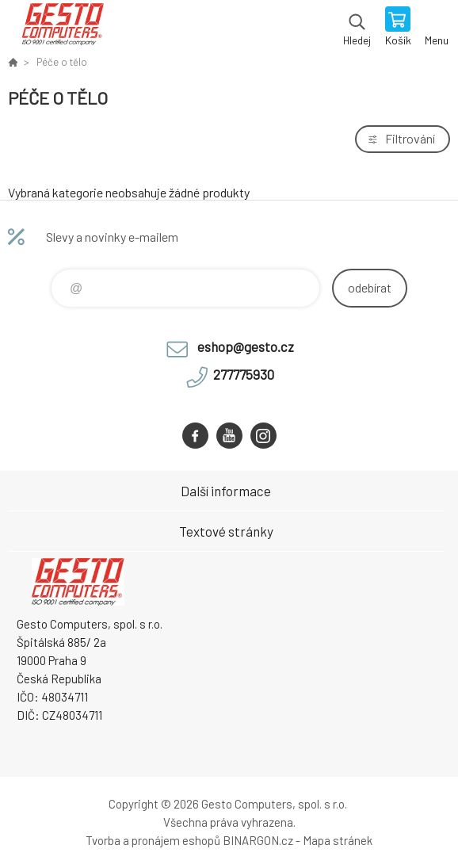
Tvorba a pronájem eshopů (153, 840)
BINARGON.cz (258, 840)
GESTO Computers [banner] (62, 28)
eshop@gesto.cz (246, 346)
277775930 (244, 374)
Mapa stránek (338, 840)
